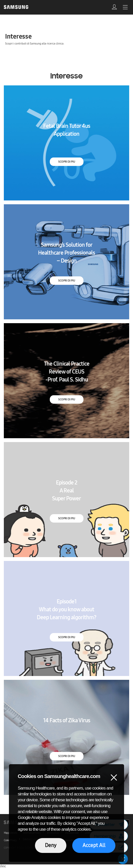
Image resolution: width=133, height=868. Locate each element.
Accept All (94, 845)
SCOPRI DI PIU (67, 162)
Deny (51, 845)
